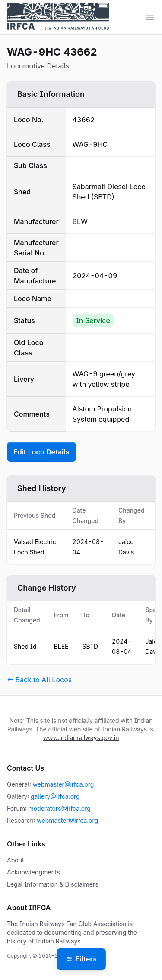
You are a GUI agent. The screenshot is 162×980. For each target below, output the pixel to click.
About (15, 860)
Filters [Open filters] (81, 959)
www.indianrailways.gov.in (81, 738)
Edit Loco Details (41, 452)
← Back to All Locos (39, 680)
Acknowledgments (33, 872)
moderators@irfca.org (59, 808)
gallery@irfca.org (55, 796)
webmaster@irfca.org (64, 784)
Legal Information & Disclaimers (53, 884)
